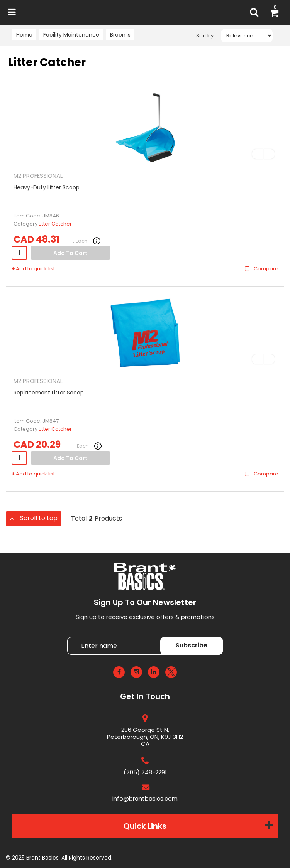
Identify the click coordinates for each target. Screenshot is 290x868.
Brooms (120, 35)
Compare (261, 269)
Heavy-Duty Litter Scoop (47, 187)
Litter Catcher (55, 224)
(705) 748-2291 (145, 772)
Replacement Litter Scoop (49, 393)
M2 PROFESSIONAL (38, 176)
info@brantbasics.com (145, 798)
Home (24, 35)
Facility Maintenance (71, 35)
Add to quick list (33, 269)
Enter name (147, 637)
